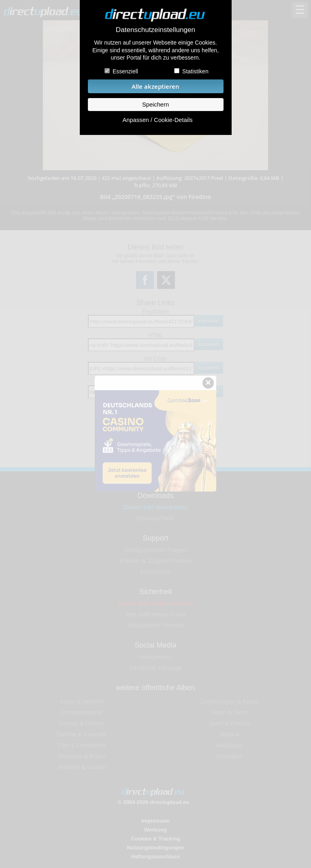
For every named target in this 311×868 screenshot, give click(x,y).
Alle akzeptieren (155, 87)
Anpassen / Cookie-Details (157, 120)
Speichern (155, 105)
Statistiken (195, 71)
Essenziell (125, 71)
